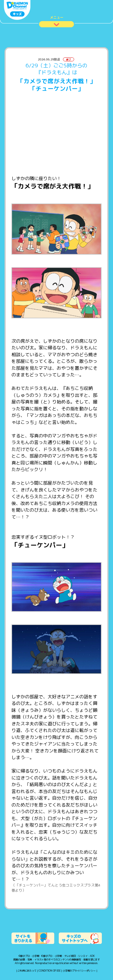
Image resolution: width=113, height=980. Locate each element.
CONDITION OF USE (49, 971)
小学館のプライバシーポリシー (79, 971)
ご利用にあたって (27, 971)
